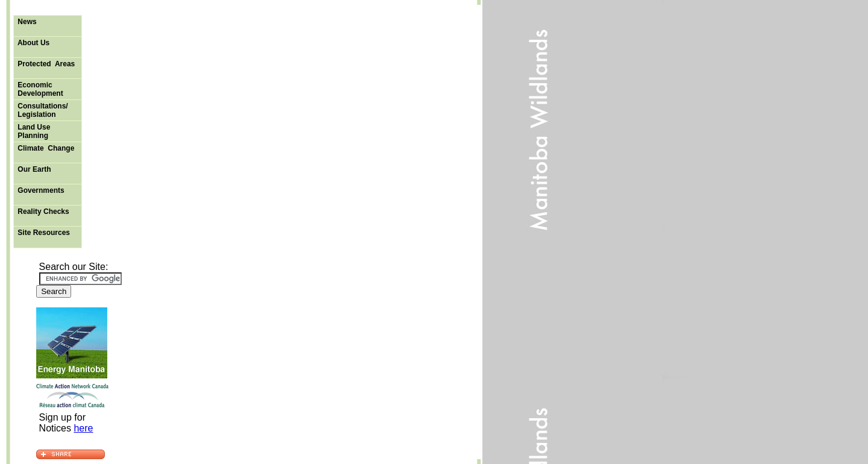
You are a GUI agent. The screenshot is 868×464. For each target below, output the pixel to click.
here (83, 428)
